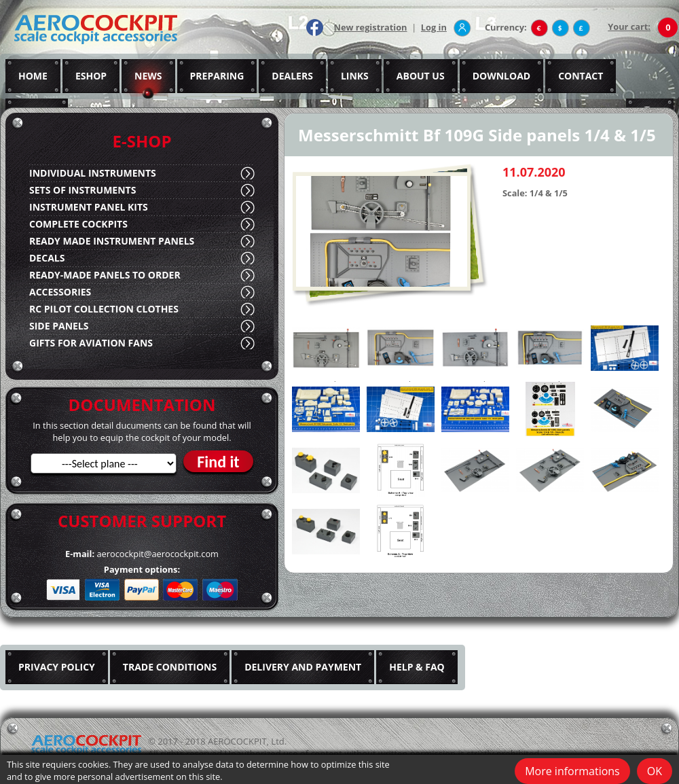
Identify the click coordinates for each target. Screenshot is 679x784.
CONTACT (581, 76)
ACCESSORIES (60, 292)
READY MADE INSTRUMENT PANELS (112, 241)
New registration (371, 27)
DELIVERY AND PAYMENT (303, 667)
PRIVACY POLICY (57, 667)
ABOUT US (421, 76)
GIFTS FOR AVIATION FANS (91, 343)
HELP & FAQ (417, 667)
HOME (33, 76)
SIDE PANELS (59, 326)
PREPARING (217, 76)
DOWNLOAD (502, 76)
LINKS (355, 76)
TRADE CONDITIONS (170, 667)
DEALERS (292, 76)
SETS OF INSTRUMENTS (82, 190)
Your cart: (629, 26)
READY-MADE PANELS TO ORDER (105, 275)
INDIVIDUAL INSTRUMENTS (93, 173)
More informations (572, 771)
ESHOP (91, 76)
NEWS (148, 76)
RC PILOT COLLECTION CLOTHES (104, 309)
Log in (434, 27)
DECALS (47, 258)
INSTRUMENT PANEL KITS (89, 207)
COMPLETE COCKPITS (78, 224)
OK (655, 771)
